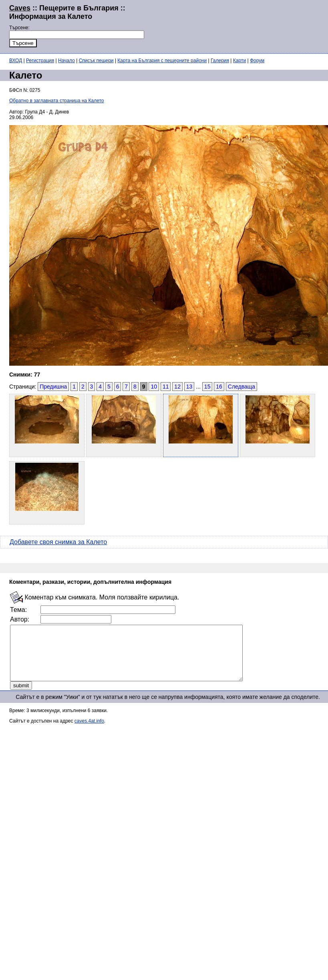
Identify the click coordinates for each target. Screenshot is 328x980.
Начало (66, 61)
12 (177, 387)
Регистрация (40, 61)
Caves (20, 8)
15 (207, 387)
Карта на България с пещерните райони (162, 61)
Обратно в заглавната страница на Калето (57, 101)
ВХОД (16, 61)
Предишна (53, 387)
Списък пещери (96, 61)
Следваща (241, 387)
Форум (257, 61)
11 (166, 387)
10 (154, 387)
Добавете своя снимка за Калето (58, 542)
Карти (239, 61)
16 (219, 387)
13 (189, 387)
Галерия (220, 61)
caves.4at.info (89, 732)
